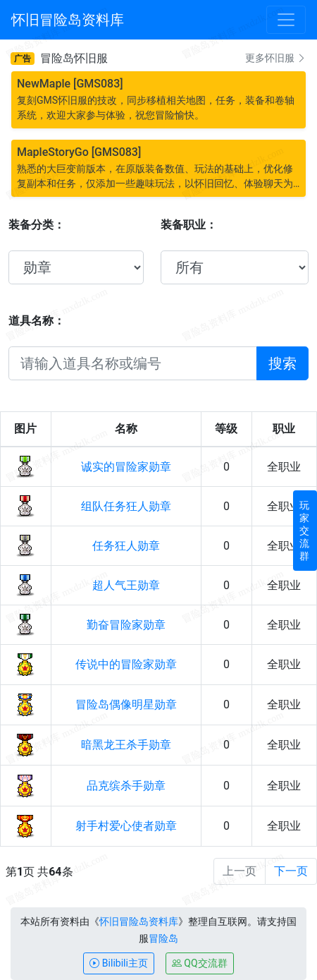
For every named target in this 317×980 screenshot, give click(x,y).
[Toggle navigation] (286, 20)
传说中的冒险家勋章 (126, 664)
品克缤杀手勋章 (126, 786)
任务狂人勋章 (126, 546)
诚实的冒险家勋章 (126, 467)
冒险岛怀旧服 (74, 58)
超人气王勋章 (126, 585)
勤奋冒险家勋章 (126, 625)
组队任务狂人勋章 (126, 506)
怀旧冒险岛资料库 (139, 921)
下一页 (291, 871)
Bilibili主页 (118, 963)
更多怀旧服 (276, 58)
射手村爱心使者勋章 (126, 826)
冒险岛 (163, 938)
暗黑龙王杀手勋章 (126, 745)
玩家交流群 (304, 531)
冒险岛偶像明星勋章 (126, 704)
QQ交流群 (200, 963)
